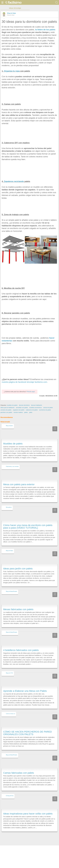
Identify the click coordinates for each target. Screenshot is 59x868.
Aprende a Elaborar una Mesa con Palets (25, 691)
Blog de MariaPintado (11, 591)
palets (26, 412)
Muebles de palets (13, 444)
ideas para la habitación (7, 408)
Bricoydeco (9, 507)
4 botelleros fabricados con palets (21, 650)
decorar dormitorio (24, 405)
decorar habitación (37, 405)
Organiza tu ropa (12, 71)
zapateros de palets (19, 410)
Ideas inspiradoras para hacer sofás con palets (28, 814)
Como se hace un (10, 714)
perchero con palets (6, 412)
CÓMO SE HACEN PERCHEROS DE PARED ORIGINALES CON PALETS (28, 733)
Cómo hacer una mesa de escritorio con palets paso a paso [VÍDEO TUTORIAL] (28, 526)
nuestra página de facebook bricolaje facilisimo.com (24, 382)
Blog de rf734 (9, 673)
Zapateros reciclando (14, 181)
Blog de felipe (12, 13)
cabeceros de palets (32, 410)
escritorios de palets (45, 410)
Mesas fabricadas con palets (18, 609)
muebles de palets (12, 405)
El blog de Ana (10, 796)
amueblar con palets (22, 408)
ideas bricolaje (15, 8)
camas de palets (48, 408)
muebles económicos (36, 408)
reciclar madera (18, 412)
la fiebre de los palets (45, 30)
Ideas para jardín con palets (18, 569)
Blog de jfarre (9, 426)
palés (31, 412)
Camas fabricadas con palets (19, 773)
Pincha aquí (31, 392)
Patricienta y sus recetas (12, 466)
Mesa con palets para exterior (19, 484)
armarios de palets (6, 410)
